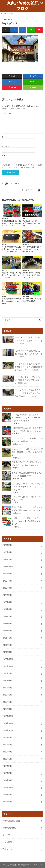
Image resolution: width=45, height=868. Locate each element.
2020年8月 (7, 673)
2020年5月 (7, 681)
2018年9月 (7, 795)
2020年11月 (8, 666)
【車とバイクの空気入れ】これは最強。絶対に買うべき (21, 354)
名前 (5, 137)
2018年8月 (7, 802)
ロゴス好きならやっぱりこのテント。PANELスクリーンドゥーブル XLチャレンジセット (26, 418)
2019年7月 (7, 752)
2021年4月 (7, 631)
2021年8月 (7, 616)
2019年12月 (8, 716)
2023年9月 (7, 552)
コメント (6, 114)
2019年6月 (7, 759)
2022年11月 (8, 566)
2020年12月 (8, 659)
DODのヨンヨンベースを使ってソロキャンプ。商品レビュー (27, 440)
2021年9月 (7, 609)
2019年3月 (7, 773)
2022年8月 (7, 574)
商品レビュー (8, 849)
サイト (4, 155)
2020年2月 (7, 702)
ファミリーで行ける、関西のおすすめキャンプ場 (27, 498)
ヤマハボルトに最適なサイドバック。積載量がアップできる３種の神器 (21, 393)
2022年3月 (7, 595)
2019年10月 (8, 730)
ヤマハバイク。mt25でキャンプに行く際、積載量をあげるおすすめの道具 (27, 452)
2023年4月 (7, 559)
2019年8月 (7, 745)
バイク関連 (7, 842)
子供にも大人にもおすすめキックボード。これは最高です (27, 474)
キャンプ (6, 835)
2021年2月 (7, 645)
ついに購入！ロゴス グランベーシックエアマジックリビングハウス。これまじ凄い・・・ (27, 487)
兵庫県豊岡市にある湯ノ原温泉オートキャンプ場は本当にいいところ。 (27, 429)
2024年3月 (7, 545)
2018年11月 (8, 787)
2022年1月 (7, 602)
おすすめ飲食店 (9, 828)
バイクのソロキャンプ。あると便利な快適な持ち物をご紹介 (21, 380)
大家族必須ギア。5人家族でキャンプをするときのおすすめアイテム (26, 464)
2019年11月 (8, 723)
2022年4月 (7, 588)
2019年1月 (7, 780)
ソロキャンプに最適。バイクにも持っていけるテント (21, 340)
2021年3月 (7, 638)
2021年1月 (7, 652)
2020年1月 (7, 709)
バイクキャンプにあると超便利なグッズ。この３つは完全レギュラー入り (21, 367)
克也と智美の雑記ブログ (23, 6)
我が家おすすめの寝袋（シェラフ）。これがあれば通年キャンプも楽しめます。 (27, 521)
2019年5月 (7, 766)
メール (6, 146)
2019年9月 (7, 738)
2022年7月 (7, 581)
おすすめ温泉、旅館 (11, 821)
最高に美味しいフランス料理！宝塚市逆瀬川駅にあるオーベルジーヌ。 (27, 509)
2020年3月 (7, 695)
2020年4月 (7, 688)
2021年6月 (7, 624)
